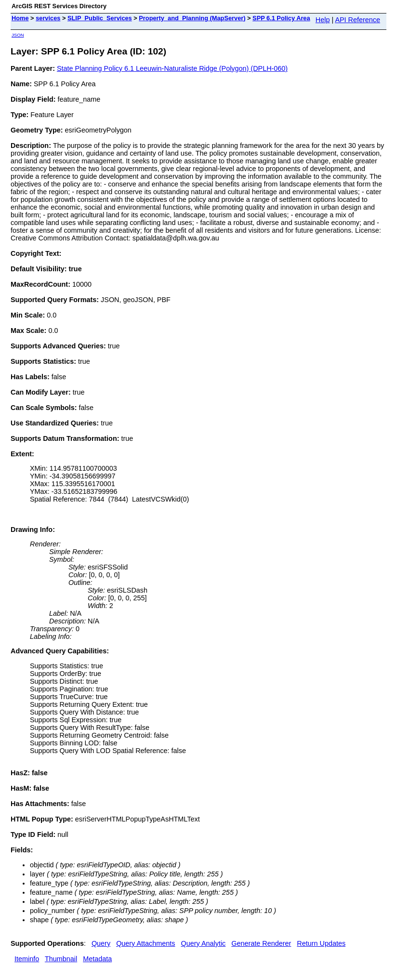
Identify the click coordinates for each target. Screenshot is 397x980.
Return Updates (321, 943)
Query (101, 943)
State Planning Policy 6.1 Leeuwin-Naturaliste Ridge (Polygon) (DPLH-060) (172, 68)
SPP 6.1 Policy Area (281, 18)
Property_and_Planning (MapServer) (192, 18)
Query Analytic (204, 943)
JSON (18, 35)
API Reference (357, 20)
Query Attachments (146, 943)
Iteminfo (27, 959)
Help (323, 20)
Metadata (97, 959)
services (48, 18)
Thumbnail (61, 959)
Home (20, 18)
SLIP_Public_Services (100, 18)
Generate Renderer (261, 943)
